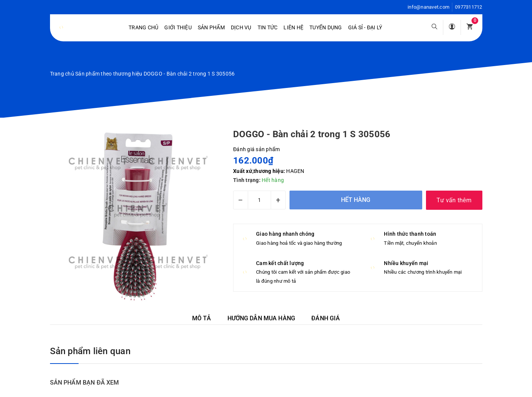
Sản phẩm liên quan (90, 351)
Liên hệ (293, 27)
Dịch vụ (241, 27)
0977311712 (469, 7)
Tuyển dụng (326, 27)
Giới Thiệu (178, 27)
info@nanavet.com (428, 7)
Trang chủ (143, 27)
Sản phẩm (211, 27)
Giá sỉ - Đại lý (365, 27)
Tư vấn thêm (454, 200)
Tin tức (268, 27)
